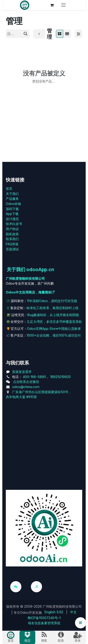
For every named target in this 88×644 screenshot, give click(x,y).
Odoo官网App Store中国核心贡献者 (54, 329)
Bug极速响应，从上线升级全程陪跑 (53, 315)
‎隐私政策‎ (12, 234)
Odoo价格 (13, 204)
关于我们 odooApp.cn (30, 269)
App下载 (12, 214)
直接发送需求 (22, 372)
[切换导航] (63, 5)
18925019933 (60, 377)
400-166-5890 (34, 377)
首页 (9, 189)
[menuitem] (54, 612)
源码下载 (12, 209)
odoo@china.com (26, 387)
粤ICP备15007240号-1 (44, 618)
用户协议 (12, 229)
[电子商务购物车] (52, 5)
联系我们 (12, 239)
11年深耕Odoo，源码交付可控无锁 (52, 301)
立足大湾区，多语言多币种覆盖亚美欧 (54, 322)
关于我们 (12, 194)
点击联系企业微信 (26, 382)
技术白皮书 (14, 224)
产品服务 (12, 199)
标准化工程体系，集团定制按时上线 (52, 308)
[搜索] (26, 34)
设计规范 (12, 219)
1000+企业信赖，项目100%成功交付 (54, 335)
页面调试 (12, 249)
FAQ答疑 (12, 244)
